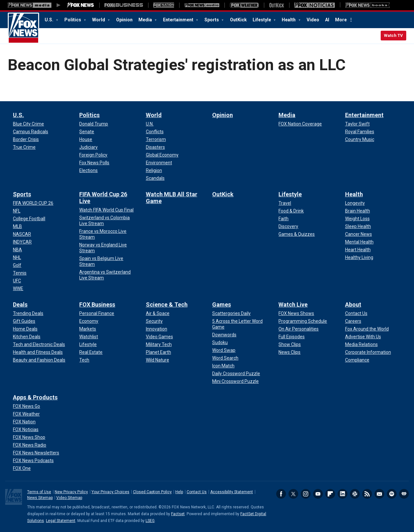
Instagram (306, 494)
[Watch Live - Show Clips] (290, 344)
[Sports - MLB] (17, 226)
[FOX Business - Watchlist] (89, 337)
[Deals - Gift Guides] (24, 321)
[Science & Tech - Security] (154, 321)
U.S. (49, 20)
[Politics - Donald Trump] (94, 124)
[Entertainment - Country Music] (360, 139)
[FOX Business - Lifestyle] (88, 344)
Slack (355, 494)
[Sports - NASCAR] (22, 234)
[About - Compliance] (357, 360)
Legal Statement (61, 521)
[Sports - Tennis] (20, 273)
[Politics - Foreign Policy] (93, 155)
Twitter (293, 494)
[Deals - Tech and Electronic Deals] (39, 344)
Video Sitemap (69, 498)
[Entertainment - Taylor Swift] (357, 124)
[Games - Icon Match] (223, 366)
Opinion (124, 20)
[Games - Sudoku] (220, 342)
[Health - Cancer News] (359, 234)
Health (289, 20)
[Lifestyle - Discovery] (288, 226)
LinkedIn (343, 494)
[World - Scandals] (155, 178)
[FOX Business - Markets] (88, 329)
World (99, 20)
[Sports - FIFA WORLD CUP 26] (33, 203)
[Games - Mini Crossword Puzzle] (235, 381)
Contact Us (197, 492)
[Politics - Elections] (88, 170)
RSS (367, 494)
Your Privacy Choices (110, 492)
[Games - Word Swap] (224, 350)
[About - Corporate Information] (368, 352)
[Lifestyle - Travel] (285, 203)
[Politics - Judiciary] (88, 147)
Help (179, 492)
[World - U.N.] (150, 124)
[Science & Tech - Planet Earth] (158, 352)
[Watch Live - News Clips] (289, 352)
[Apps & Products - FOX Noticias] (26, 429)
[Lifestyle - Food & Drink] (291, 211)
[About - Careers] (353, 321)
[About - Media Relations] (361, 344)
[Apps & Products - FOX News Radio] (30, 445)
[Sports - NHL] (17, 257)
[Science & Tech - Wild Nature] (158, 360)
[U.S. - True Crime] (24, 147)
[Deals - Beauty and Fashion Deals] (39, 360)
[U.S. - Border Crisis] (26, 139)
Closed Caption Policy (152, 492)
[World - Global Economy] (162, 155)
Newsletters (379, 494)
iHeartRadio (404, 494)
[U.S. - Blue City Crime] (28, 124)
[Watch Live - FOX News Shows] (296, 313)
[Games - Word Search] (225, 358)
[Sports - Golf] (17, 265)
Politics (73, 20)
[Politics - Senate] (87, 132)
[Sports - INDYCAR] (22, 242)
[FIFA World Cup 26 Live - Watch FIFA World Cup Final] (106, 210)
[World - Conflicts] (155, 132)
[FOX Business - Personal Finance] (97, 313)
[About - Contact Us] (356, 313)
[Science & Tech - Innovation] (157, 329)
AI (327, 20)
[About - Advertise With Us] (363, 337)
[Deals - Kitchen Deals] (27, 337)
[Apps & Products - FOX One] (22, 468)
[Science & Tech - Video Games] (159, 337)
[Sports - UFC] (17, 281)
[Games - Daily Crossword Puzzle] (236, 374)
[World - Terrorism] (156, 139)
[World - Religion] (154, 170)
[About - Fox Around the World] (367, 329)
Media (146, 20)
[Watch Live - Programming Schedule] (303, 321)
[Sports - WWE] (18, 288)
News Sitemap (40, 498)
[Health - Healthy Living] (359, 257)
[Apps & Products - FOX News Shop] (29, 437)
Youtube (318, 494)
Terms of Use (39, 492)
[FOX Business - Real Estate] (91, 352)
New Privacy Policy (71, 492)
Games (222, 304)
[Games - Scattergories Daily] (231, 313)
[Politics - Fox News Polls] (94, 163)
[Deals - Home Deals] (25, 329)
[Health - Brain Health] (358, 211)
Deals (20, 304)
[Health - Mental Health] (359, 242)
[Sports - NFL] (17, 211)
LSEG (150, 521)
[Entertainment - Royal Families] (360, 132)
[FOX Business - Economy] (89, 321)
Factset (178, 514)
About (353, 304)
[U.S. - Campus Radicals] (31, 132)
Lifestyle (262, 20)
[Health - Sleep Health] (358, 226)
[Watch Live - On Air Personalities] (299, 329)
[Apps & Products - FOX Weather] (26, 414)
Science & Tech (167, 304)
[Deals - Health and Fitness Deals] (38, 352)
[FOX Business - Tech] (84, 360)
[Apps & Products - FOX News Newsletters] (36, 453)
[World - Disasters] (155, 147)
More (341, 20)
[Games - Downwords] (224, 335)
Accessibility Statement (232, 492)
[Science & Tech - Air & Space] (158, 313)
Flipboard (330, 494)
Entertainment (179, 20)
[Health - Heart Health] (358, 250)
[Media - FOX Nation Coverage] (300, 124)
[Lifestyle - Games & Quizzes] (297, 234)
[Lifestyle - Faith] (283, 219)
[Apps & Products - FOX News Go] (27, 406)
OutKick (238, 20)
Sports (212, 20)
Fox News (23, 28)
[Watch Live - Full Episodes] (292, 337)
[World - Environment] (159, 163)
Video (313, 20)
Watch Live (293, 304)
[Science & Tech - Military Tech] (159, 344)
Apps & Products (35, 397)
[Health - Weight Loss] (357, 219)
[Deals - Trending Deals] (28, 313)
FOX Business (97, 304)
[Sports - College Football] (29, 219)
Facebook (281, 494)
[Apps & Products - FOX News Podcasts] (33, 461)
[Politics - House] (86, 139)
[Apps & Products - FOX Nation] (24, 422)
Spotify (392, 494)
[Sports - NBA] (17, 250)
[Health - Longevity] (355, 203)
